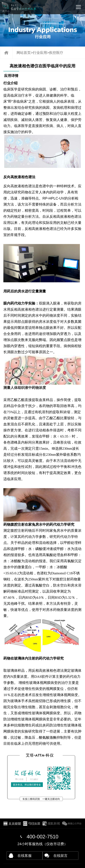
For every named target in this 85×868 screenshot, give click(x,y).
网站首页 (24, 53)
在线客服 (25, 856)
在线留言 (60, 856)
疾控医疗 (56, 53)
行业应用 (40, 53)
